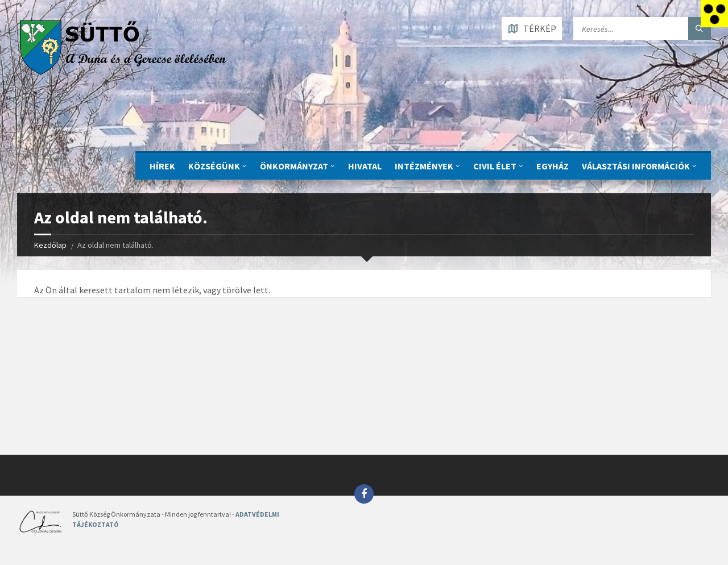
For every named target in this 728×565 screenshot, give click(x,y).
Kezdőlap (50, 245)
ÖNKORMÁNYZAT (294, 166)
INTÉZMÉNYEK (424, 166)
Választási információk (636, 166)
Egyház (553, 166)
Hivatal (365, 166)
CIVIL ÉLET (495, 166)
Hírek (162, 166)
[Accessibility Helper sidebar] (714, 14)
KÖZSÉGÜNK (214, 166)
